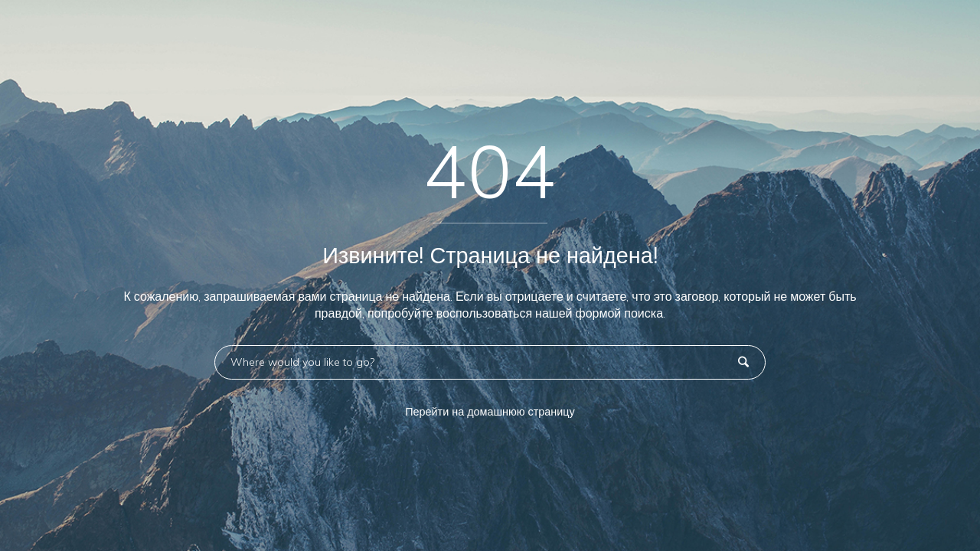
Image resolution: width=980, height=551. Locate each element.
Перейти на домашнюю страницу (490, 412)
